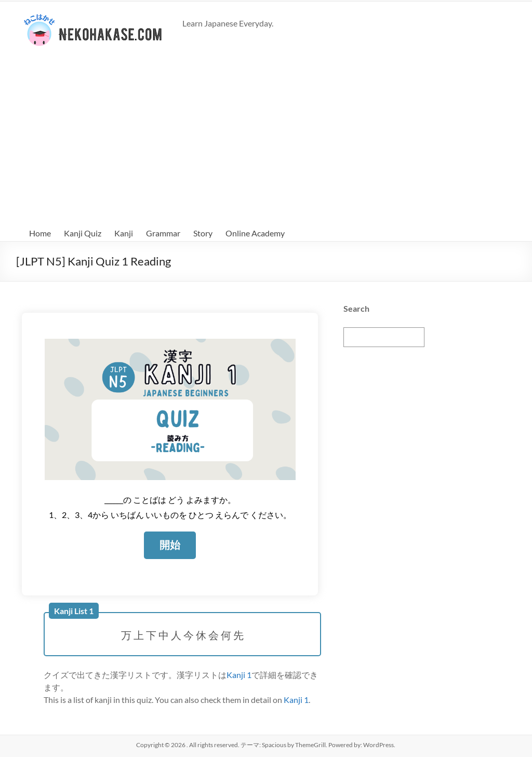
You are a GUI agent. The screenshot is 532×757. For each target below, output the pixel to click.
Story (203, 233)
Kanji (124, 233)
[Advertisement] (266, 137)
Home (40, 233)
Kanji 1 (239, 674)
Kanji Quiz (83, 233)
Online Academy (255, 233)
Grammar (163, 233)
